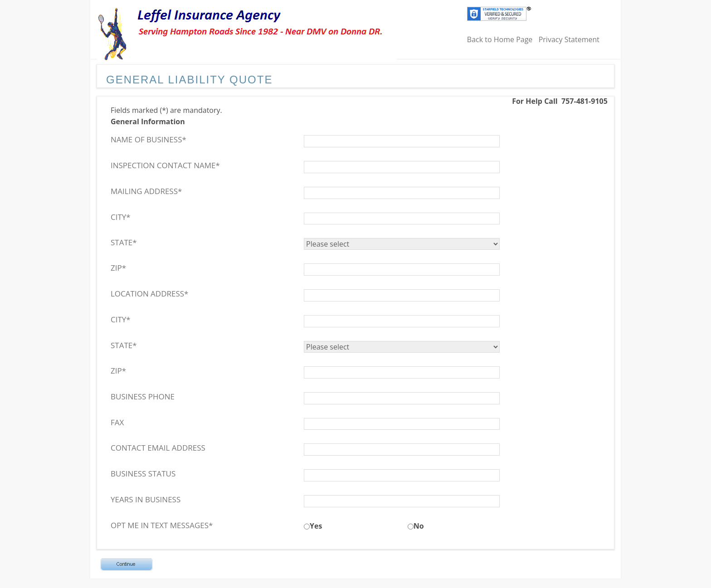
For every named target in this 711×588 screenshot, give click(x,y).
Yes (316, 526)
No (419, 526)
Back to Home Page (500, 39)
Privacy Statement (569, 39)
